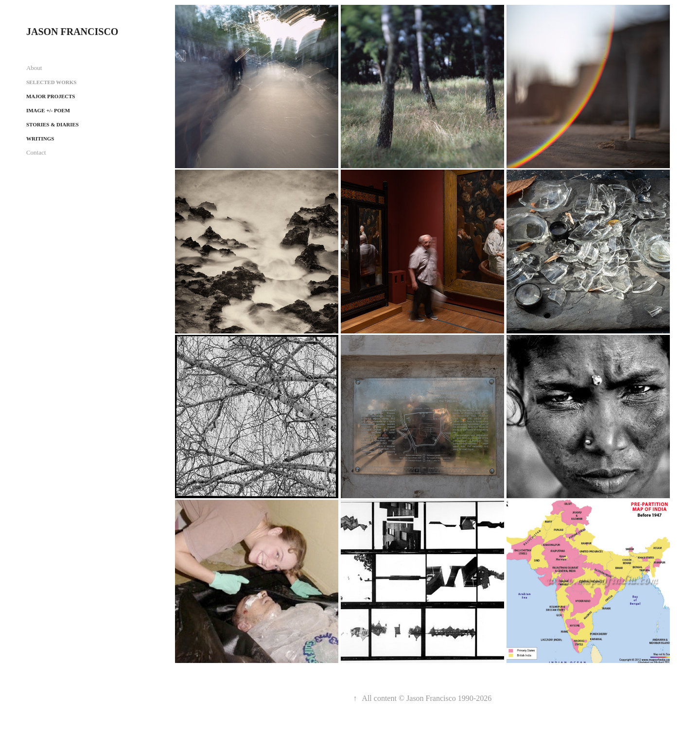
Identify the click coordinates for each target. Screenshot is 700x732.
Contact (36, 152)
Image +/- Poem (48, 110)
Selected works (51, 82)
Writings (40, 139)
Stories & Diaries (52, 124)
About (34, 68)
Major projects (51, 96)
